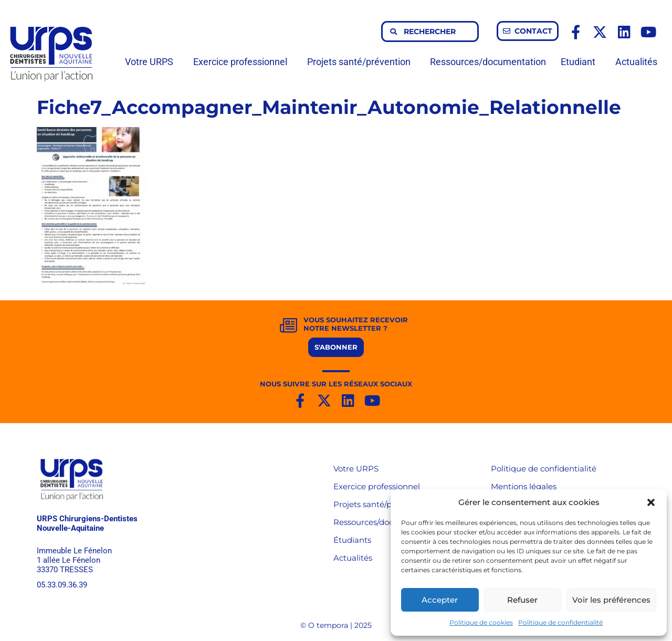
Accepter (440, 600)
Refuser (522, 600)
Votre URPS (152, 62)
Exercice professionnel (243, 62)
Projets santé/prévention (361, 62)
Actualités (636, 62)
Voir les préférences (611, 600)
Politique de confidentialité (560, 622)
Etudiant (581, 62)
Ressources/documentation (488, 62)
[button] (651, 502)
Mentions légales (524, 486)
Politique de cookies (481, 622)
